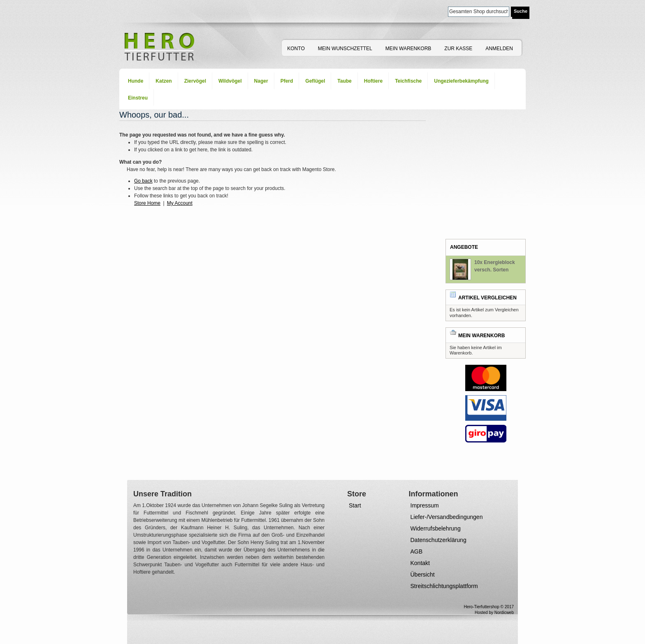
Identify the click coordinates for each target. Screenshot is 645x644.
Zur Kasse (458, 49)
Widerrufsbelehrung (436, 528)
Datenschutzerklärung (439, 540)
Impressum (425, 505)
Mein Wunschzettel (345, 49)
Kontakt (420, 563)
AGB (417, 551)
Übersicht (423, 575)
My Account (180, 203)
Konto (296, 49)
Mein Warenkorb (408, 49)
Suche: (443, 11)
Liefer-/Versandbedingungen (447, 517)
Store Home (147, 203)
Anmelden (499, 49)
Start (355, 505)
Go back (143, 181)
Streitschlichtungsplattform (444, 586)
